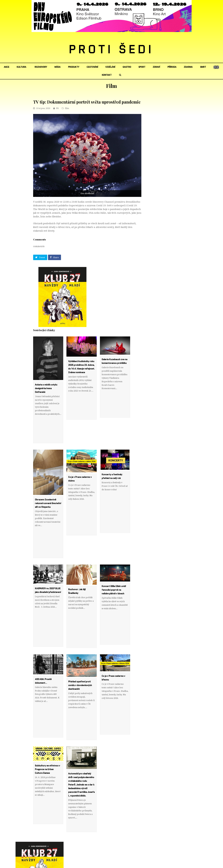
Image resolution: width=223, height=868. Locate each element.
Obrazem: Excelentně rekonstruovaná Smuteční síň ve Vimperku (48, 493)
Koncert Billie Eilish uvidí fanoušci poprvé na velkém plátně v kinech (114, 568)
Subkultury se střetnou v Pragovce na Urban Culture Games (47, 726)
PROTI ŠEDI (111, 50)
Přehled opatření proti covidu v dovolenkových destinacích (80, 653)
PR (57, 108)
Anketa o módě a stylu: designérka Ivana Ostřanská (46, 388)
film (67, 108)
